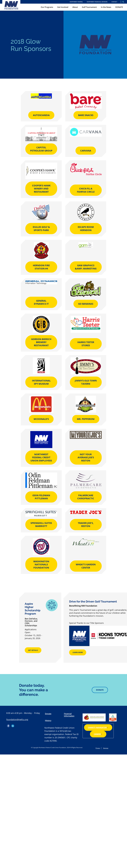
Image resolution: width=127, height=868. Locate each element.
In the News (106, 7)
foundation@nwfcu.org (17, 719)
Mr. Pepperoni (86, 419)
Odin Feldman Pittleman (41, 497)
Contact (114, 2)
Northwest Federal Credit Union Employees (41, 457)
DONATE (119, 7)
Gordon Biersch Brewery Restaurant (41, 342)
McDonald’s (41, 419)
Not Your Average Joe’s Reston (86, 457)
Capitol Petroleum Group (41, 149)
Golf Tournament (89, 7)
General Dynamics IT (41, 302)
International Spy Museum (41, 382)
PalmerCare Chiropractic (86, 497)
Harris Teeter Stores (86, 344)
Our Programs (47, 7)
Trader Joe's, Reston (86, 525)
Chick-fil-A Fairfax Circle (86, 190)
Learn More (78, 652)
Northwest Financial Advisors (97, 2)
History (48, 721)
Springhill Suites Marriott (41, 525)
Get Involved (63, 7)
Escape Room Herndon (86, 229)
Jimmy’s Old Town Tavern (86, 382)
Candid (98, 734)
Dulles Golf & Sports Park (41, 229)
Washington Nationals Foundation (41, 565)
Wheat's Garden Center (86, 566)
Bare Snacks (86, 115)
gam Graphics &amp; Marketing (86, 267)
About (75, 7)
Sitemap (106, 748)
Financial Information (69, 715)
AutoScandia (41, 115)
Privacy (98, 748)
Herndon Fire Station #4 (41, 267)
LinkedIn (13, 725)
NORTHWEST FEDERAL (76, 2)
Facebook (9, 725)
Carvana (86, 151)
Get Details (33, 650)
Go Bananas (86, 304)
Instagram (17, 725)
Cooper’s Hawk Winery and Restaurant (41, 189)
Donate (100, 690)
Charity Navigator (98, 728)
